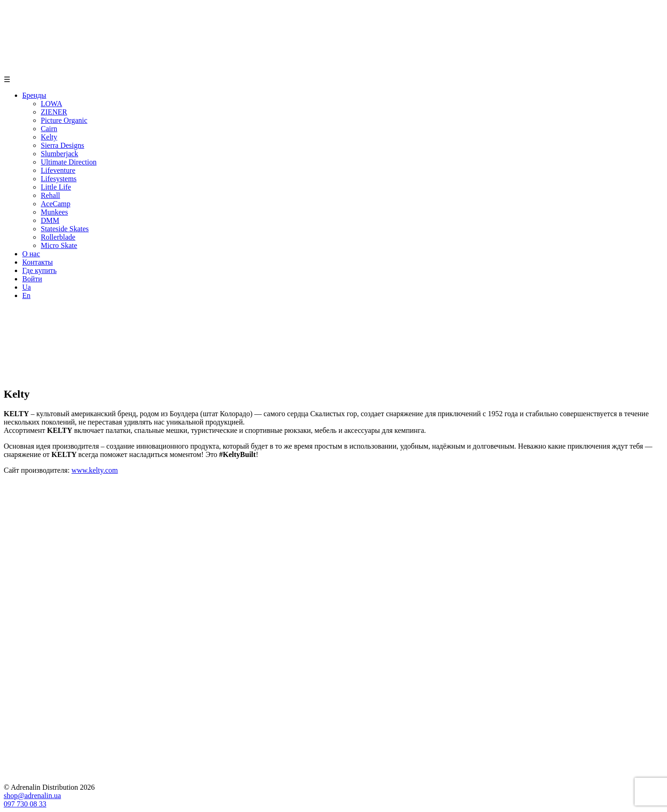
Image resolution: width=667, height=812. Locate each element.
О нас (31, 254)
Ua (27, 287)
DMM (50, 220)
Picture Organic (64, 120)
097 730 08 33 (25, 804)
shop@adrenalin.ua (32, 796)
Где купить (39, 270)
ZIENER (54, 112)
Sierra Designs (63, 145)
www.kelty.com (94, 470)
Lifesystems (59, 179)
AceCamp (56, 204)
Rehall (50, 195)
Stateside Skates (65, 229)
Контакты (38, 262)
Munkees (54, 212)
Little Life (56, 187)
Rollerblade (58, 237)
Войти (32, 279)
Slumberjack (60, 154)
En (26, 295)
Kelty (49, 137)
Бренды (34, 95)
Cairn (49, 129)
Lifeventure (58, 170)
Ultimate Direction (69, 162)
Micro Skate (59, 245)
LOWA (51, 104)
